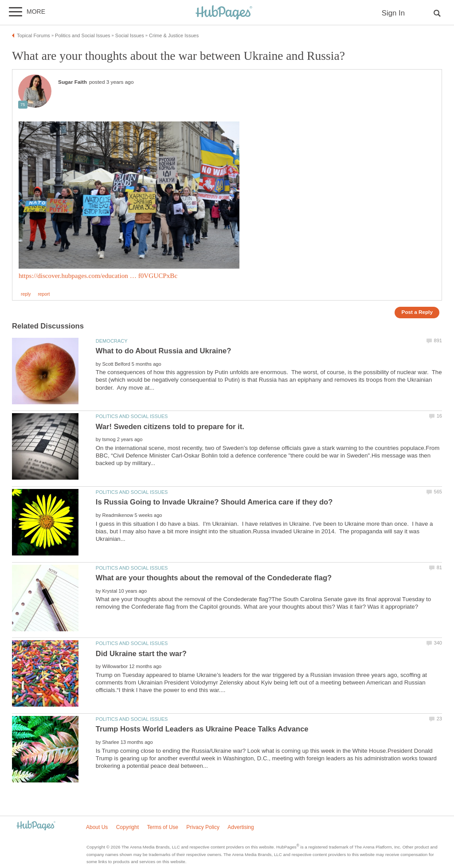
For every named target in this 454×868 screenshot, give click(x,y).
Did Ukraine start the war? (141, 654)
